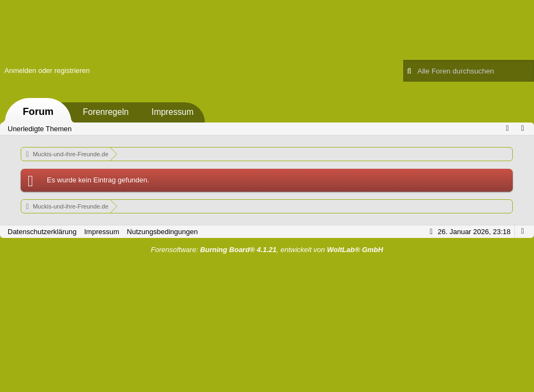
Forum (38, 112)
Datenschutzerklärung (42, 232)
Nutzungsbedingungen (162, 232)
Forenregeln (106, 112)
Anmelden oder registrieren (47, 71)
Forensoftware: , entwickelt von (267, 250)
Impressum (172, 112)
